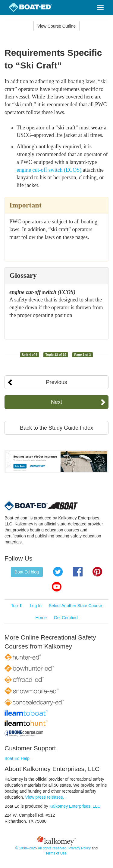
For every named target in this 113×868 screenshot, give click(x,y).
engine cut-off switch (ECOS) (49, 170)
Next (56, 402)
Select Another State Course (75, 606)
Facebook (78, 572)
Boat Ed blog (27, 572)
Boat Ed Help (17, 758)
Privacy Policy (80, 848)
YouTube (57, 587)
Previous (56, 382)
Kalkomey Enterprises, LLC (75, 806)
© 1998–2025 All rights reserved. (41, 848)
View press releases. (45, 797)
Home (41, 618)
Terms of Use (56, 853)
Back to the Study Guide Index (56, 428)
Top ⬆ (17, 606)
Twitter (58, 572)
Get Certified (66, 618)
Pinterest (97, 572)
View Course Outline (56, 26)
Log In (36, 606)
